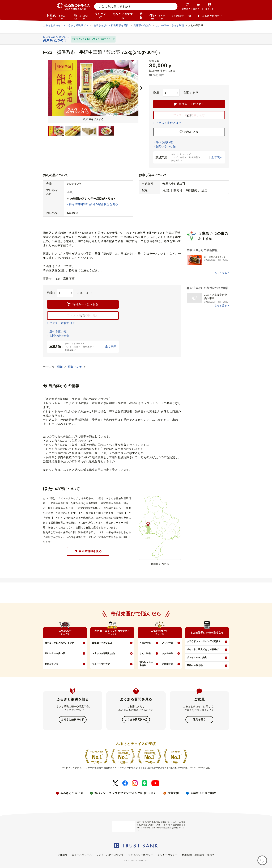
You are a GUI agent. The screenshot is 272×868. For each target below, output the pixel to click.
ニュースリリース (82, 854)
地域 (81, 17)
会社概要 (62, 854)
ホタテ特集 (167, 653)
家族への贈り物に (196, 665)
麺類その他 (75, 367)
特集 (141, 16)
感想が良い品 (52, 664)
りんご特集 (145, 653)
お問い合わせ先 (166, 146)
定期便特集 (167, 664)
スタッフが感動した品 (103, 653)
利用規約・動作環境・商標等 (198, 854)
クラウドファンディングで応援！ (204, 641)
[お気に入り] (262, 860)
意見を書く (199, 719)
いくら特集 (167, 643)
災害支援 (173, 793)
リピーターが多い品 (55, 653)
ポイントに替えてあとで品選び (203, 649)
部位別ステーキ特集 (146, 664)
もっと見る (221, 273)
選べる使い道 (164, 142)
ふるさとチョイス (72, 793)
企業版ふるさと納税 (203, 793)
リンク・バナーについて (110, 854)
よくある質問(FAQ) (136, 719)
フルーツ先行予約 (101, 664)
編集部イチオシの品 (102, 643)
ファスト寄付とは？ (169, 123)
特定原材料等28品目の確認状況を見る (93, 204)
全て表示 (217, 157)
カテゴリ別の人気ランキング (59, 643)
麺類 (60, 367)
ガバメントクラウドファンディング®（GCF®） (125, 793)
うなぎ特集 (145, 643)
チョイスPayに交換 (197, 657)
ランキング (100, 16)
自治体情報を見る (88, 551)
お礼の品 (57, 17)
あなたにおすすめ (123, 16)
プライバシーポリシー (141, 854)
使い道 (159, 17)
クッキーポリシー (167, 854)
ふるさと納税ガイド (73, 719)
